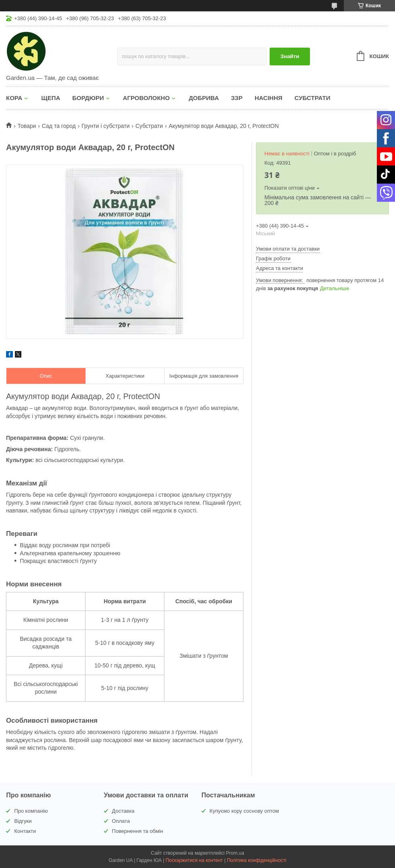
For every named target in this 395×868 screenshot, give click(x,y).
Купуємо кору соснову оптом (244, 811)
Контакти (25, 831)
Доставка (123, 811)
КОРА (14, 98)
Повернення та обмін (138, 831)
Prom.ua (235, 853)
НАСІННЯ (269, 98)
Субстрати (149, 126)
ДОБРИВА (204, 98)
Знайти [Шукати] (290, 56)
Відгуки (23, 821)
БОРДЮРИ (88, 98)
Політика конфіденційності (257, 860)
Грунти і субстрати (105, 126)
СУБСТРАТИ (313, 98)
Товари (27, 126)
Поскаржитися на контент (194, 860)
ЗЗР (237, 98)
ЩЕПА (51, 98)
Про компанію (31, 811)
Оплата (121, 821)
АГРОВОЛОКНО (146, 98)
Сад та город (59, 126)
